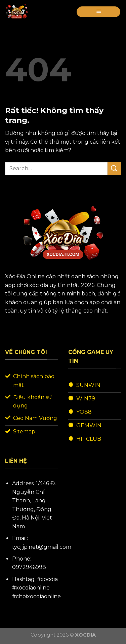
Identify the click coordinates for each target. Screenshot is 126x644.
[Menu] (98, 12)
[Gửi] (114, 168)
